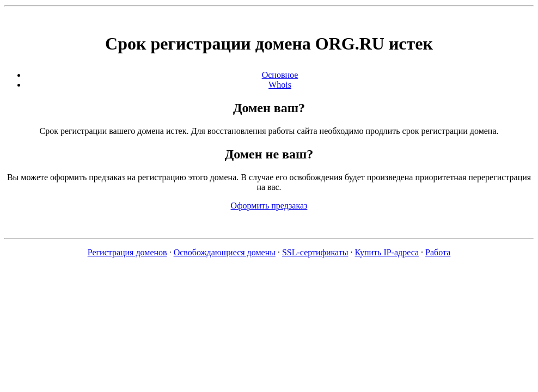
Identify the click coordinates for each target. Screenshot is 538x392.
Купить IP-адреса (387, 252)
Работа (438, 252)
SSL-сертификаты (315, 252)
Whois (280, 85)
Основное (280, 75)
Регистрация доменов (127, 252)
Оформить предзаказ (269, 206)
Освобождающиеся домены (225, 252)
